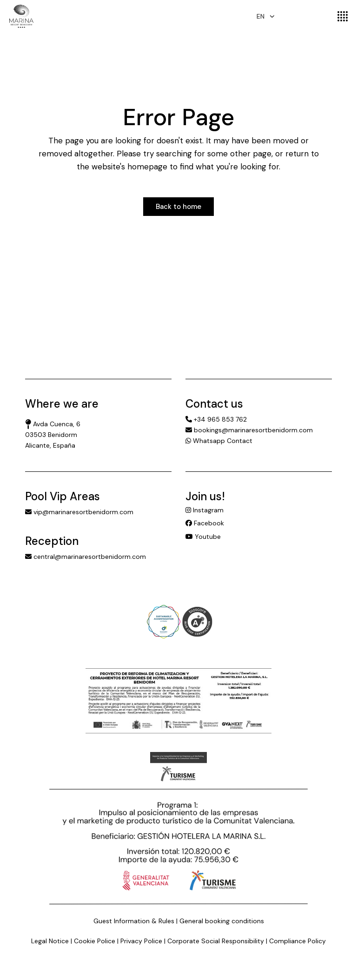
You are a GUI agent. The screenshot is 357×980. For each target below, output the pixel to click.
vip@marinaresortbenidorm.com (79, 512)
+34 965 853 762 (216, 419)
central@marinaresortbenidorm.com (86, 557)
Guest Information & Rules (134, 921)
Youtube (203, 537)
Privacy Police (141, 941)
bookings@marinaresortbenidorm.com (249, 430)
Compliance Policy (297, 941)
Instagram (205, 510)
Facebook (205, 523)
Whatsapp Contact (219, 441)
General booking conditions (222, 921)
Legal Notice (50, 941)
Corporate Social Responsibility (216, 941)
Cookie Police (95, 941)
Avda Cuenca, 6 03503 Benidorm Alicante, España (53, 435)
